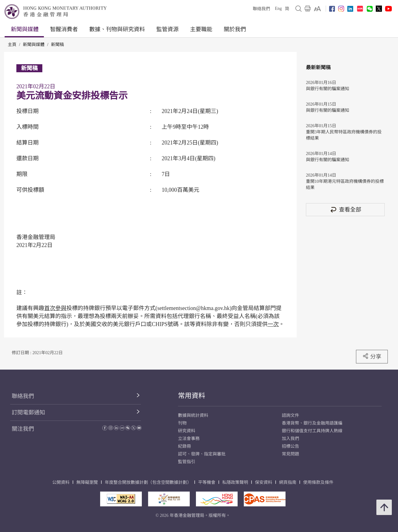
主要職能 (201, 29)
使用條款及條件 (318, 482)
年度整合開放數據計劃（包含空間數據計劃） (148, 482)
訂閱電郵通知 (28, 413)
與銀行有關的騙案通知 (328, 89)
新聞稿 (57, 45)
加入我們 (290, 439)
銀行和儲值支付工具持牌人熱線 (312, 431)
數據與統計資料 (193, 415)
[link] (318, 9)
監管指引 (187, 462)
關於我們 (235, 29)
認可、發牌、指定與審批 (202, 454)
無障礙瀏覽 (87, 482)
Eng (278, 8)
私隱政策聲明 (235, 482)
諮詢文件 (290, 415)
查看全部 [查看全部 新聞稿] (345, 209)
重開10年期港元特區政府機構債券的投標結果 (345, 184)
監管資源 (167, 29)
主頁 (12, 45)
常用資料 (192, 396)
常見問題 (290, 454)
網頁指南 (288, 482)
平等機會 (207, 482)
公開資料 (61, 482)
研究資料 (187, 431)
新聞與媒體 (25, 29)
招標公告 (290, 446)
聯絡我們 (261, 9)
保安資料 (264, 482)
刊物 (182, 423)
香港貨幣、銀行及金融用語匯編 (312, 423)
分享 (372, 356)
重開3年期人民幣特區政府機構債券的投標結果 (344, 135)
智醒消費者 (64, 29)
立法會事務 (189, 439)
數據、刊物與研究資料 (117, 29)
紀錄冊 (184, 446)
